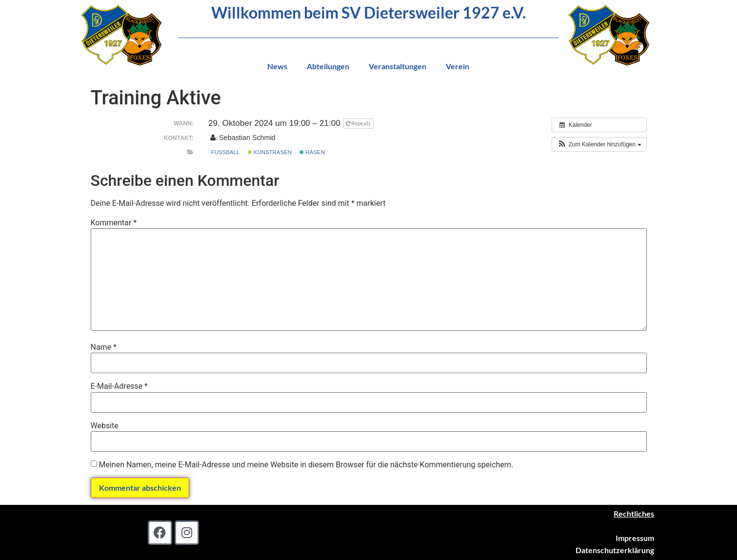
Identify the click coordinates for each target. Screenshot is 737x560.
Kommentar (114, 223)
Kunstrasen (270, 152)
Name (104, 347)
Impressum (635, 538)
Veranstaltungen (398, 66)
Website (105, 426)
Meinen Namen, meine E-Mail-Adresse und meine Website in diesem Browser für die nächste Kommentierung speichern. (306, 465)
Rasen (312, 152)
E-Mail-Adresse (119, 386)
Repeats (359, 123)
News (277, 66)
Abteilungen (328, 66)
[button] (599, 144)
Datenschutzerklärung (615, 550)
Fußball (225, 152)
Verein (458, 66)
